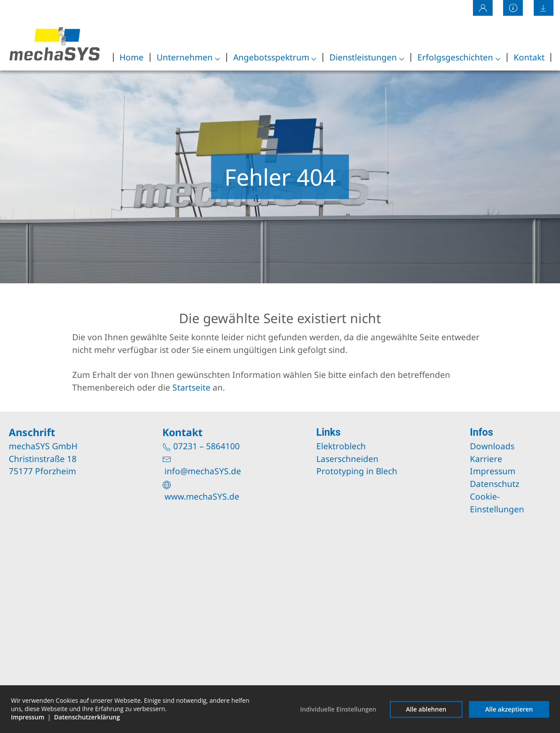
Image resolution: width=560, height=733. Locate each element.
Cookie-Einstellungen (497, 503)
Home (131, 57)
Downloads (492, 446)
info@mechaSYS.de (203, 471)
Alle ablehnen (426, 709)
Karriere (486, 459)
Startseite (191, 387)
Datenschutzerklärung (87, 717)
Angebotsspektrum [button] (275, 57)
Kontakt (529, 57)
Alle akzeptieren (509, 709)
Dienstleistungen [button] (367, 57)
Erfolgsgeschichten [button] (459, 57)
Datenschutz (495, 484)
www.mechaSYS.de (202, 496)
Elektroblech (341, 446)
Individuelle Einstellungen (338, 709)
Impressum (493, 471)
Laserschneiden (347, 459)
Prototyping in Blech (357, 471)
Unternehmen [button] (188, 57)
